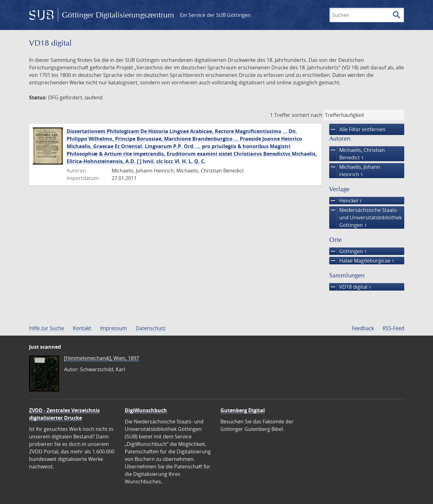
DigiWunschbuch (146, 410)
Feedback (363, 328)
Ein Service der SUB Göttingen (215, 15)
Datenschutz (151, 328)
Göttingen (348, 251)
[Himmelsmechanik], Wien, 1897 (102, 358)
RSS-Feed (393, 328)
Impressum (113, 328)
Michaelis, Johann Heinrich (355, 171)
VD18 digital (350, 287)
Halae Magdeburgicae (362, 261)
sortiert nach (307, 115)
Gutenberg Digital (243, 410)
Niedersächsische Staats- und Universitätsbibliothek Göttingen (365, 217)
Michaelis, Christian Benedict (357, 154)
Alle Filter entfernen (357, 129)
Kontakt (82, 328)
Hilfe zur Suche (47, 328)
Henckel (345, 201)
